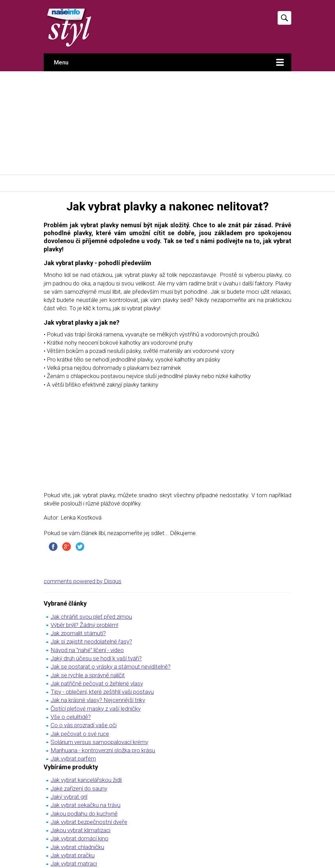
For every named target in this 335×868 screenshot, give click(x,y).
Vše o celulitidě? (71, 717)
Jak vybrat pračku (73, 855)
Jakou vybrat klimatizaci (80, 830)
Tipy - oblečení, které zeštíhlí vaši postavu (102, 692)
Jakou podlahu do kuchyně (84, 814)
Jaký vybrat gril (69, 797)
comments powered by (83, 581)
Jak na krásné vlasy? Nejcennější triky (98, 700)
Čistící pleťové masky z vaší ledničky (96, 709)
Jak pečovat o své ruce (80, 734)
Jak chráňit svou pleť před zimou (91, 617)
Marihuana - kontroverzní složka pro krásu (103, 750)
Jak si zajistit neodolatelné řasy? (91, 641)
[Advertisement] (167, 123)
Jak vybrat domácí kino (79, 838)
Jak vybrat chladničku (77, 847)
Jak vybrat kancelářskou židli (86, 780)
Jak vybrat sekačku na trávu (85, 805)
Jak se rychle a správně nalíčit (88, 675)
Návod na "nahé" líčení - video (87, 650)
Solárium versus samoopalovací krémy (99, 742)
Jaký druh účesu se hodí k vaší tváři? (96, 658)
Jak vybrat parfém (73, 759)
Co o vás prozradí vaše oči (84, 725)
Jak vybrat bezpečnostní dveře (89, 822)
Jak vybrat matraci (74, 864)
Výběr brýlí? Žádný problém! (84, 625)
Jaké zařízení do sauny (79, 788)
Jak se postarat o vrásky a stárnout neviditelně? (111, 667)
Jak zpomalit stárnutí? (78, 633)
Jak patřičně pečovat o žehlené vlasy (97, 683)
